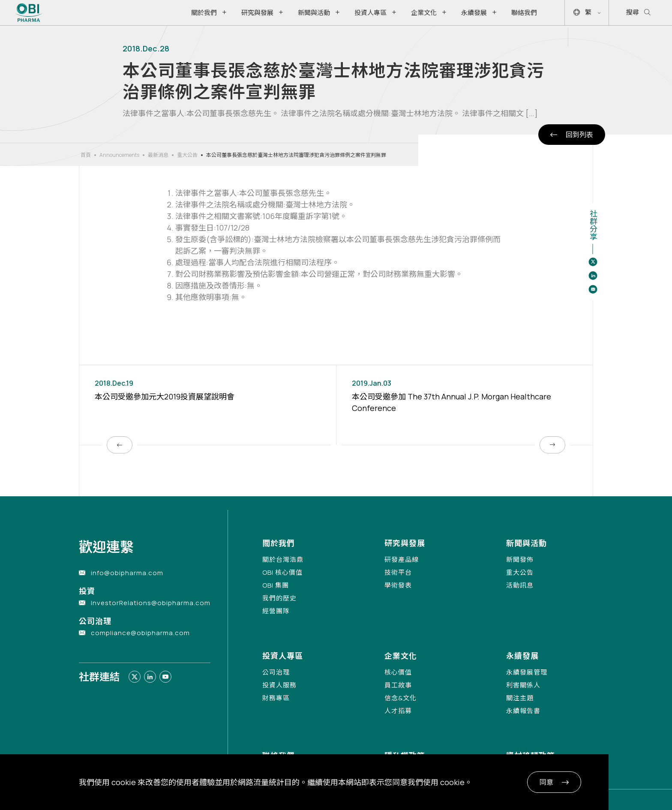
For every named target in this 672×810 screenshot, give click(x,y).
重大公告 (187, 155)
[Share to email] (593, 289)
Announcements (119, 155)
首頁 (86, 155)
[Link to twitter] (135, 677)
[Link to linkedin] (150, 677)
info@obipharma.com (127, 573)
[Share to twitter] (593, 262)
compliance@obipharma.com (140, 633)
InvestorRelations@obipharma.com (151, 603)
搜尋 (638, 13)
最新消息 (158, 155)
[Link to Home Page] (29, 13)
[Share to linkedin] (593, 276)
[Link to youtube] (165, 677)
